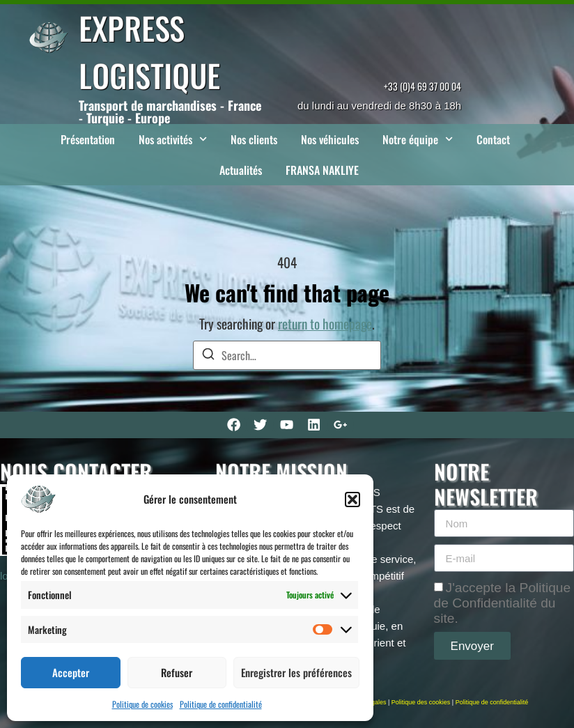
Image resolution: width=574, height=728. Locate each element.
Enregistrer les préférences (296, 672)
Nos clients (254, 139)
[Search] (208, 356)
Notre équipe (418, 139)
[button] (352, 499)
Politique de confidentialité (221, 704)
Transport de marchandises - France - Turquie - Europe (170, 111)
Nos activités (173, 139)
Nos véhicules (330, 139)
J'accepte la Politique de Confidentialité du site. (503, 603)
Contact (493, 139)
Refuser (177, 672)
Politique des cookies (421, 702)
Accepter (71, 672)
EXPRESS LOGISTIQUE (149, 51)
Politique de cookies (142, 704)
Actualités (241, 170)
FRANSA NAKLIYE (322, 170)
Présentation (88, 139)
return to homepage (325, 324)
